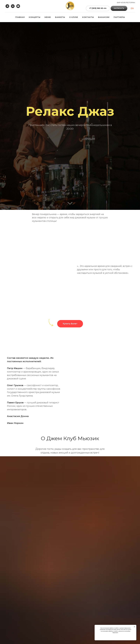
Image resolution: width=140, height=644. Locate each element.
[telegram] (7, 6)
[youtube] (18, 6)
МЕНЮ (48, 17)
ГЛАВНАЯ (20, 17)
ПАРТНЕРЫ (119, 17)
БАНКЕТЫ (60, 17)
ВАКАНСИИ (104, 17)
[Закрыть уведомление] (134, 627)
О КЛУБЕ (74, 17)
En (132, 8)
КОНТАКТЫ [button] (88, 17)
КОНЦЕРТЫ (35, 17)
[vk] (13, 6)
